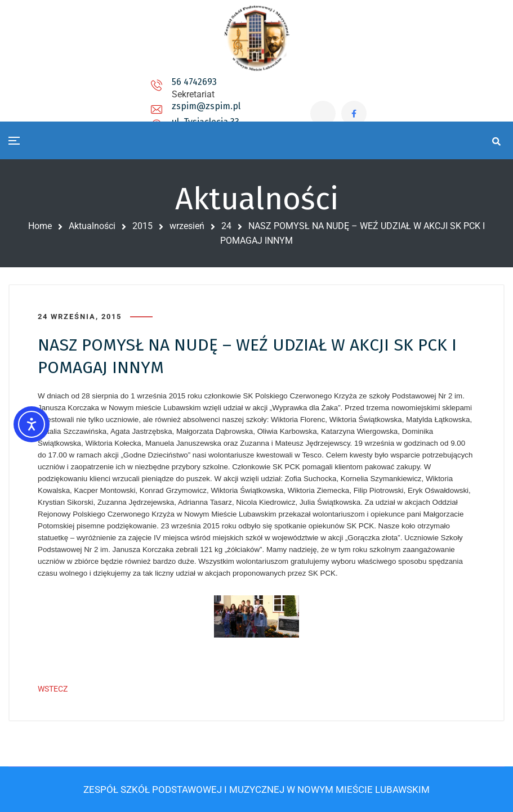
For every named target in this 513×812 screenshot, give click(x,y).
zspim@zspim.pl (194, 93)
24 (226, 226)
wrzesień (187, 226)
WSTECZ (53, 689)
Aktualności (92, 226)
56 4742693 (103, 88)
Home (40, 226)
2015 (142, 226)
